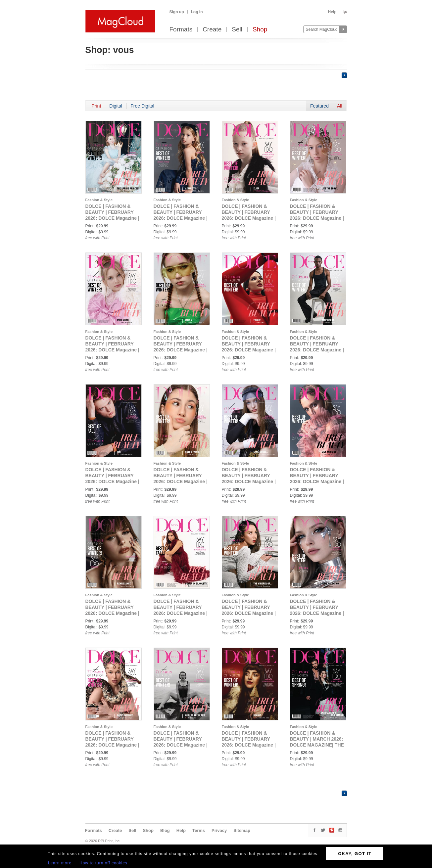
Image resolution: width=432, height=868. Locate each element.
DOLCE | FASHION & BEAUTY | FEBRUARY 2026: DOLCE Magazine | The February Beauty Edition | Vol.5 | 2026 (181, 613)
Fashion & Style (99, 200)
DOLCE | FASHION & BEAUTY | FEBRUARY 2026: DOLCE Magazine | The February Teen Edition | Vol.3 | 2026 (181, 218)
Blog (165, 830)
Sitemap (242, 830)
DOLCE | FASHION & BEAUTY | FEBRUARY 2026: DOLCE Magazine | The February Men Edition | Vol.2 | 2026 (112, 481)
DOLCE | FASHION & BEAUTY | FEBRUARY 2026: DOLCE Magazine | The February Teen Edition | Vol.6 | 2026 (112, 350)
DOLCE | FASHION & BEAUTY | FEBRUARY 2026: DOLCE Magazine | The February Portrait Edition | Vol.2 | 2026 (249, 350)
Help (332, 12)
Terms (199, 830)
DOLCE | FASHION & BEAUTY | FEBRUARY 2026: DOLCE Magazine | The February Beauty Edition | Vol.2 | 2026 (249, 481)
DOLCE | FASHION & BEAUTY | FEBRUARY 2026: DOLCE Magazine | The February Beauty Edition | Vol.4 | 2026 (112, 613)
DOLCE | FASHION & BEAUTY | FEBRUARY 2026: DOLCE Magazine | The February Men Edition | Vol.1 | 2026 (317, 350)
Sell (237, 30)
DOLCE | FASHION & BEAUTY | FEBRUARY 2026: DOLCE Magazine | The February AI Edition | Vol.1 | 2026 (317, 613)
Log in (197, 12)
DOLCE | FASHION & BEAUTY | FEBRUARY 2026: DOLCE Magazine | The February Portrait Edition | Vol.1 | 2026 (181, 350)
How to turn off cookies (103, 863)
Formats (181, 30)
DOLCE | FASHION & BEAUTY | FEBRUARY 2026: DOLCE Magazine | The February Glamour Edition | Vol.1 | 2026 (249, 613)
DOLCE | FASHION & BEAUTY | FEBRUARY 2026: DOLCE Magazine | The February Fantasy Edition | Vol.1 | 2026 (249, 745)
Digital (116, 106)
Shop (260, 30)
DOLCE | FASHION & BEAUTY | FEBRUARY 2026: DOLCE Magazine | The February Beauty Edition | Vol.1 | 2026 (181, 481)
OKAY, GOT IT (355, 854)
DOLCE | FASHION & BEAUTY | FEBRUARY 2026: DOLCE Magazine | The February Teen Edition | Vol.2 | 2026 (112, 218)
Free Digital (142, 106)
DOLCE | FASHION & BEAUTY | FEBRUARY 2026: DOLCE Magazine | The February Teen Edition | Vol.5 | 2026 (317, 218)
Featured (319, 106)
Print (96, 106)
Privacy (219, 830)
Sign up (177, 12)
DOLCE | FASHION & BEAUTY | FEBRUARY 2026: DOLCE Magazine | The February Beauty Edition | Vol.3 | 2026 (317, 481)
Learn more (60, 863)
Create (212, 30)
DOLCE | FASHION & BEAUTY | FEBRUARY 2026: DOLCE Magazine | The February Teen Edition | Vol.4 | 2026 (249, 218)
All (340, 106)
